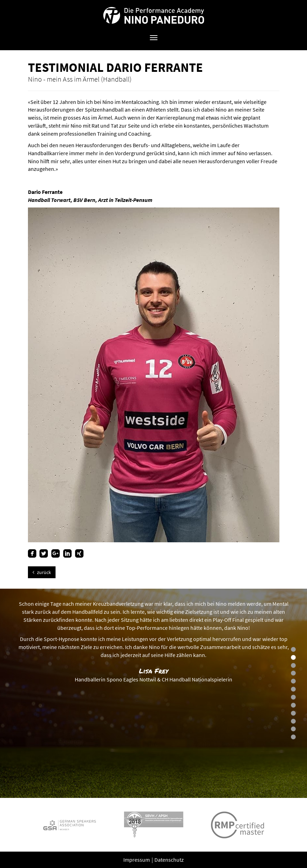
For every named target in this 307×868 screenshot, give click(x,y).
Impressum (137, 860)
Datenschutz (169, 860)
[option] (153, 693)
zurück (42, 572)
